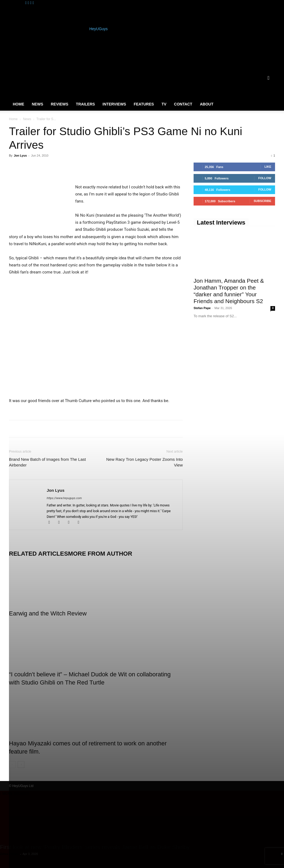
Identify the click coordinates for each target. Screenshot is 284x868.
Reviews (60, 104)
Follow (265, 178)
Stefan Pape (202, 308)
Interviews (114, 104)
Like (268, 167)
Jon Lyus (20, 155)
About (207, 104)
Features (144, 104)
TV (164, 104)
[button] (269, 78)
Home (18, 104)
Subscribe (262, 201)
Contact (183, 104)
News (37, 104)
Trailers (86, 104)
